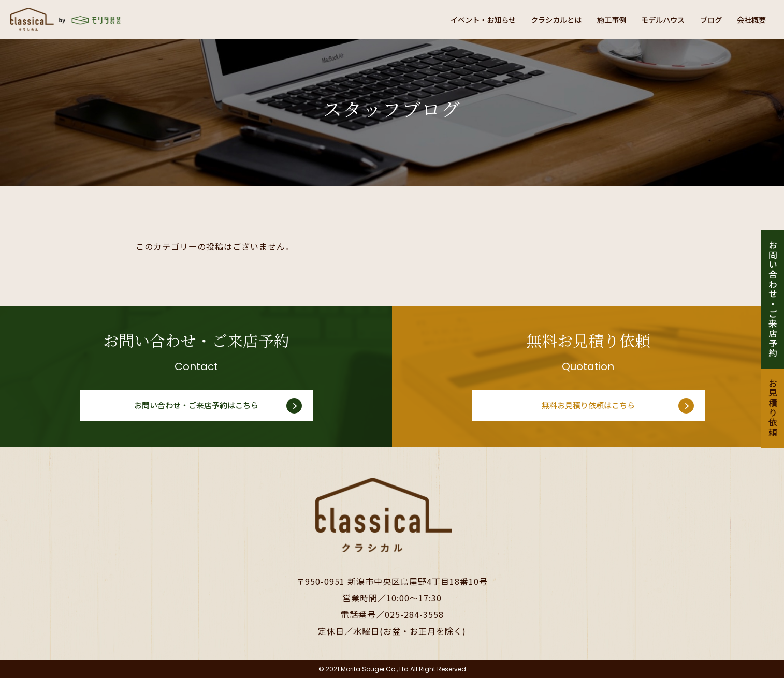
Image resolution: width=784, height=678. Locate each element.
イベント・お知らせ (452, 19)
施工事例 (595, 19)
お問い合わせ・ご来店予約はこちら (196, 406)
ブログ (705, 19)
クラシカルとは (534, 19)
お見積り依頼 (772, 408)
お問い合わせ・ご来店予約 (772, 299)
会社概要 (749, 19)
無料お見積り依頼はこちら (588, 406)
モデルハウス (652, 19)
